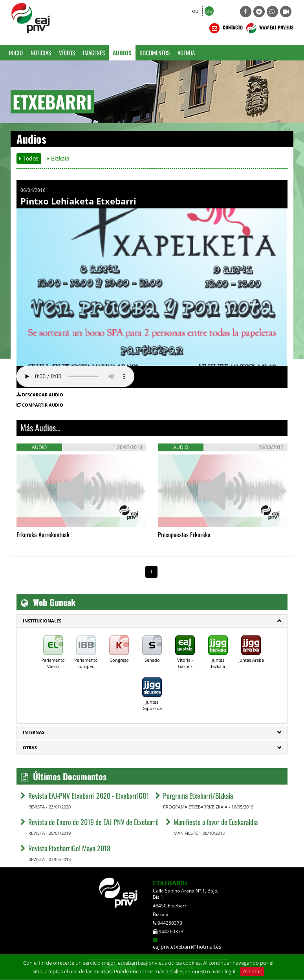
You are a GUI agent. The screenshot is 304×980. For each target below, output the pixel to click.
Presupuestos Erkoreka (184, 535)
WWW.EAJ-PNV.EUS (269, 28)
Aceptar (252, 971)
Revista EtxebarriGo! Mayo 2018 (69, 848)
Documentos (155, 53)
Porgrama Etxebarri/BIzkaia (198, 796)
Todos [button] (29, 158)
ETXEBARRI (170, 883)
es (209, 11)
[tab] (152, 621)
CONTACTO (225, 28)
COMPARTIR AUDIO (43, 405)
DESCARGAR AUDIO (43, 395)
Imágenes (94, 53)
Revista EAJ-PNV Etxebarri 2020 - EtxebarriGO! (88, 796)
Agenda (186, 53)
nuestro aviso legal (213, 971)
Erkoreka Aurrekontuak (43, 535)
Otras (30, 747)
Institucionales (42, 621)
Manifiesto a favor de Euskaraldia (216, 822)
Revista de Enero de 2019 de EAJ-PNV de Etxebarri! (93, 822)
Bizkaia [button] (59, 158)
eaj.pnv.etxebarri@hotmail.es (187, 947)
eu (195, 11)
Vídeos (67, 53)
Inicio (16, 53)
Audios (122, 53)
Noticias (41, 53)
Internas (34, 732)
